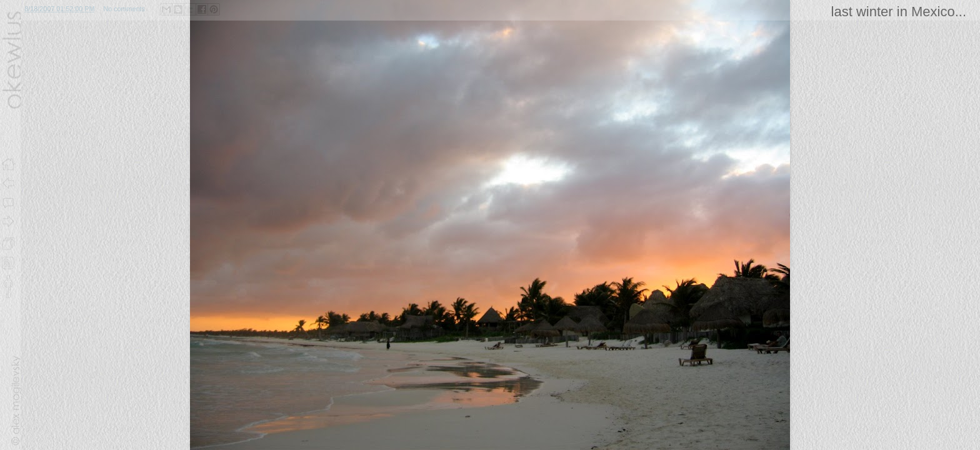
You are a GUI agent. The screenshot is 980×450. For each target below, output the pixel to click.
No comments (124, 9)
